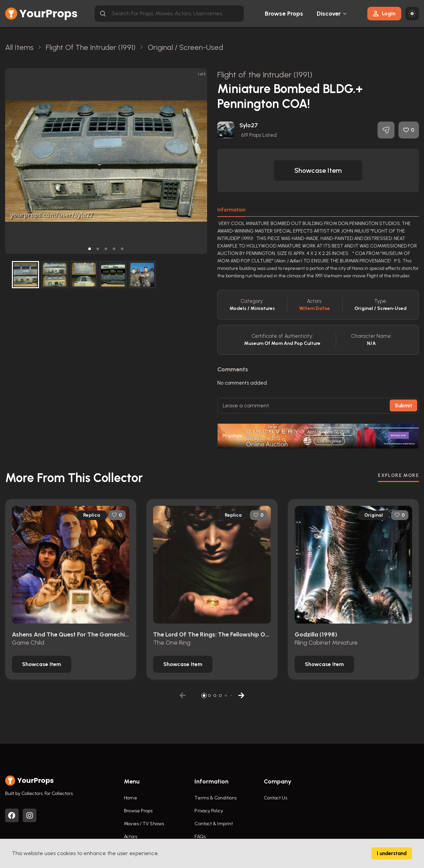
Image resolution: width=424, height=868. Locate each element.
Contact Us (276, 798)
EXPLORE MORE (398, 475)
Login (384, 13)
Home (130, 798)
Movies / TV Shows (144, 824)
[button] (90, 249)
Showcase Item (318, 170)
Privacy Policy (209, 811)
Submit (403, 406)
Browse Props (284, 14)
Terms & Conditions (216, 798)
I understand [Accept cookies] (392, 853)
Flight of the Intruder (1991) (265, 75)
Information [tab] (231, 210)
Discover (329, 14)
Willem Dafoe (315, 308)
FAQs (200, 837)
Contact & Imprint (214, 824)
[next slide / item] (202, 161)
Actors (131, 837)
